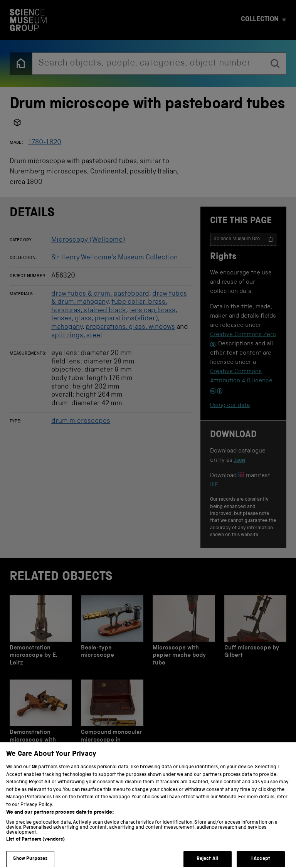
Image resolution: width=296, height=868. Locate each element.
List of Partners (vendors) (35, 847)
